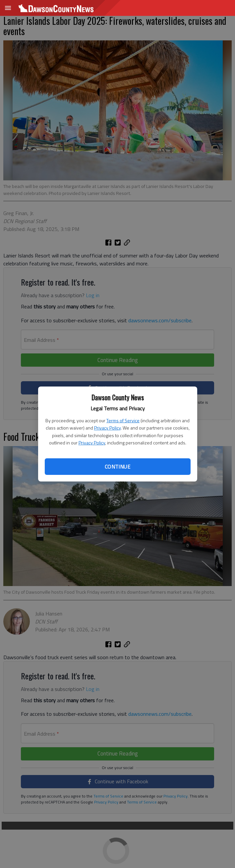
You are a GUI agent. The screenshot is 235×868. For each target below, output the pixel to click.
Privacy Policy (107, 428)
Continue (117, 467)
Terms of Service (123, 420)
